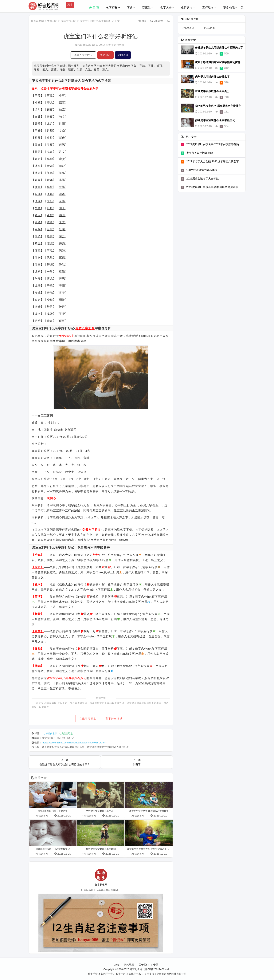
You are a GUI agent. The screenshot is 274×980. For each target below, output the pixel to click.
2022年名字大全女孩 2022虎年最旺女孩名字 (213, 161)
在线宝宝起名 (88, 719)
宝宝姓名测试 (114, 719)
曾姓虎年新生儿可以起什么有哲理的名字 (219, 48)
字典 (131, 8)
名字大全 (167, 8)
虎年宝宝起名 (69, 21)
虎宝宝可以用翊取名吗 (200, 153)
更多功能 (230, 8)
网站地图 (129, 965)
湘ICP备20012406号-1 (157, 969)
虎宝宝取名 (67, 734)
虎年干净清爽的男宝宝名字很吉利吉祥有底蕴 (222, 62)
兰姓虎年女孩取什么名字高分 (212, 91)
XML (117, 965)
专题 (156, 965)
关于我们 (144, 965)
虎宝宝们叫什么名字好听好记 (97, 21)
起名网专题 (192, 19)
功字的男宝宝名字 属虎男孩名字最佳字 (218, 106)
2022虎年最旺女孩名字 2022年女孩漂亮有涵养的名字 (218, 144)
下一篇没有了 (137, 762)
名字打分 (113, 8)
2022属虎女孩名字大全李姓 (203, 179)
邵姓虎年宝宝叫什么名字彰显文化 (215, 120)
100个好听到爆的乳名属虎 (202, 170)
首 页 (94, 8)
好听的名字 (51, 734)
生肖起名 (188, 8)
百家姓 (148, 8)
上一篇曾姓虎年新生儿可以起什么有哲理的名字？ (65, 762)
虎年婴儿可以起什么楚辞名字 (212, 77)
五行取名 (209, 8)
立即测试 (123, 55)
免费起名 (105, 55)
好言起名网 (37, 21)
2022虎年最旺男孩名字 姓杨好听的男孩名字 (212, 187)
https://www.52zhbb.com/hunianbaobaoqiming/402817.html (74, 743)
